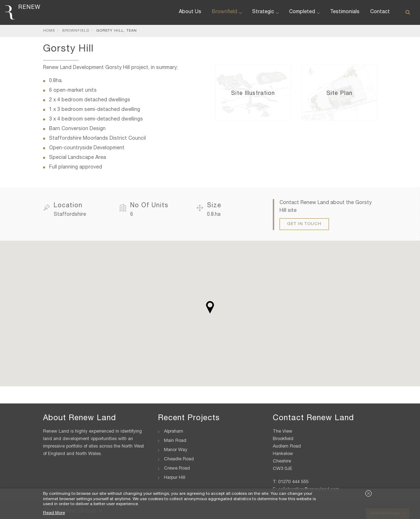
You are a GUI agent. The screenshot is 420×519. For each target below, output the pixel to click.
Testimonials (345, 12)
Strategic (265, 12)
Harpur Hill (175, 478)
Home (49, 31)
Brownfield (227, 12)
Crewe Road (177, 469)
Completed (304, 12)
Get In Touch (304, 224)
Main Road (175, 441)
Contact (380, 12)
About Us (190, 12)
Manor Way (176, 450)
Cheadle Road (179, 459)
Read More (54, 513)
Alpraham (174, 432)
